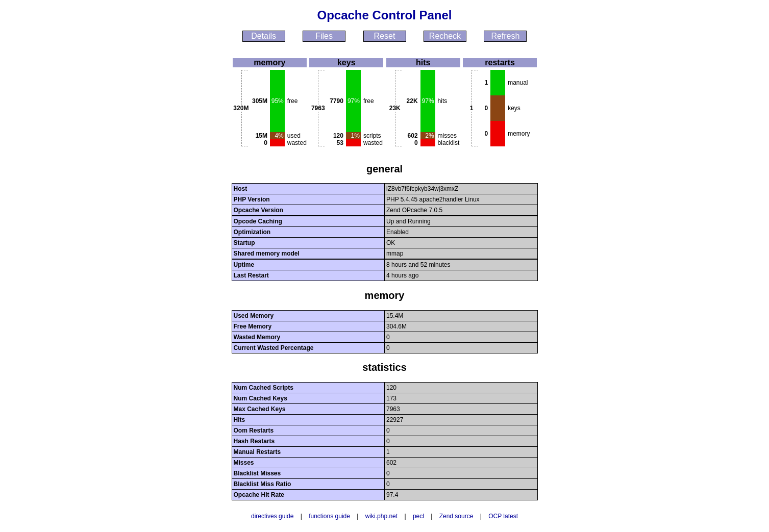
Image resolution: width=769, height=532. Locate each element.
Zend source (456, 516)
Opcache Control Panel (384, 15)
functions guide (329, 516)
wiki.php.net (381, 516)
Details (264, 36)
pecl (418, 516)
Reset (385, 36)
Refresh (505, 36)
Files (324, 36)
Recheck (445, 36)
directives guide (272, 516)
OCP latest (503, 516)
